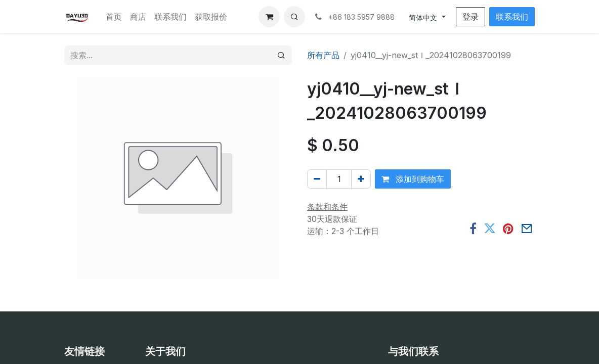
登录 (470, 17)
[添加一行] (361, 179)
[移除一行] (317, 179)
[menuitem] (114, 17)
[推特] (490, 229)
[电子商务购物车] (269, 17)
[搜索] (281, 55)
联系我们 (512, 17)
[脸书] (473, 229)
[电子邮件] (527, 229)
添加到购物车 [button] (413, 179)
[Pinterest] (508, 229)
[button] (294, 17)
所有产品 (323, 55)
